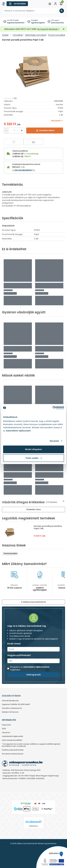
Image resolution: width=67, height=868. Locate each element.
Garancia (6, 733)
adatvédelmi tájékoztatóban (36, 667)
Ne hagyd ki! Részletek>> (48, 29)
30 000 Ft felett (13, 20)
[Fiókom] (55, 4)
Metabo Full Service (10, 712)
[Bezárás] (64, 29)
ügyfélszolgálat (38, 23)
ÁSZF (4, 729)
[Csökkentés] (6, 131)
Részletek (54, 441)
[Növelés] (22, 131)
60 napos (55, 20)
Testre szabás (34, 458)
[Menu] (50, 4)
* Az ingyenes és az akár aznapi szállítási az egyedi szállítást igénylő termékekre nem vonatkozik (31, 745)
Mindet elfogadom (33, 449)
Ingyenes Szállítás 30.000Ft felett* (16, 704)
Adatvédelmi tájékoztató (13, 736)
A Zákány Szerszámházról (33, 602)
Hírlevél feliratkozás (10, 701)
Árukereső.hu (33, 826)
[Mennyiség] (14, 131)
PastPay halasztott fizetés (13, 750)
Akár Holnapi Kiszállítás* (12, 740)
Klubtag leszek (34, 675)
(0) (15, 98)
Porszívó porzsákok (10, 554)
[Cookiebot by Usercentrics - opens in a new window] (53, 408)
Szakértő (34, 20)
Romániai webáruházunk (13, 754)
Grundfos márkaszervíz (12, 708)
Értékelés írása (34, 509)
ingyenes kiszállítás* (16, 23)
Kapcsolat (6, 725)
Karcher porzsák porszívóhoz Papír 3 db (48, 527)
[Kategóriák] (17, 4)
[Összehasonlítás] (33, 142)
